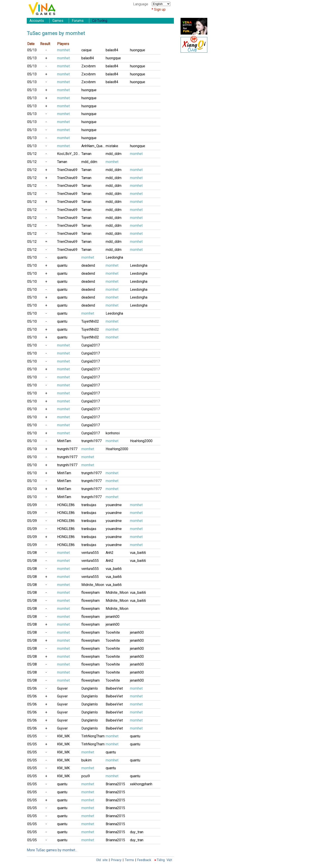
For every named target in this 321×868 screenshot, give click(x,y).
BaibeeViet (114, 688)
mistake (112, 146)
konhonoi (113, 433)
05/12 (32, 154)
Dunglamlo (90, 688)
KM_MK (63, 736)
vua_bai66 (138, 553)
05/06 (32, 688)
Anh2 (110, 553)
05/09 (32, 505)
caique (86, 50)
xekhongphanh (141, 784)
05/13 (32, 50)
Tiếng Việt (164, 860)
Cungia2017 (91, 345)
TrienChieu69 (67, 170)
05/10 (32, 257)
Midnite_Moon (93, 585)
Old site (102, 860)
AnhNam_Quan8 (94, 146)
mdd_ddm (114, 154)
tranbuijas (89, 505)
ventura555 (90, 553)
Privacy (116, 860)
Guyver (62, 688)
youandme (114, 505)
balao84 (112, 50)
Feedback (144, 860)
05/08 (32, 553)
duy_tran (137, 832)
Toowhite (113, 632)
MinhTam (64, 441)
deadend (88, 265)
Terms (129, 860)
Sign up (160, 9)
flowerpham (91, 593)
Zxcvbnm (88, 66)
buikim (86, 760)
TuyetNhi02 (90, 321)
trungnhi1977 (92, 441)
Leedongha (114, 257)
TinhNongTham (93, 736)
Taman (86, 154)
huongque (138, 50)
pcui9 (86, 776)
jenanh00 (113, 617)
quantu (62, 257)
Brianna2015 (115, 784)
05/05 (32, 736)
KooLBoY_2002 (69, 154)
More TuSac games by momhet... (52, 850)
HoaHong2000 (141, 441)
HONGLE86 (66, 505)
